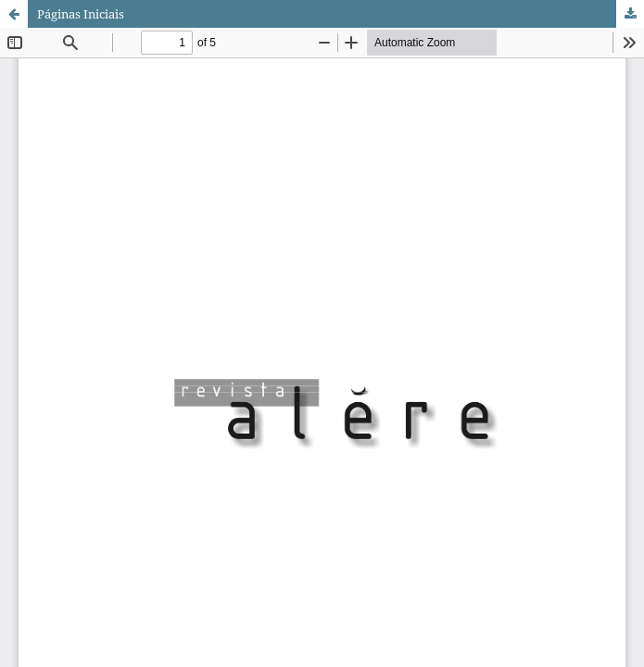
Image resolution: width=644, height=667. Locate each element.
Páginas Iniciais (81, 14)
